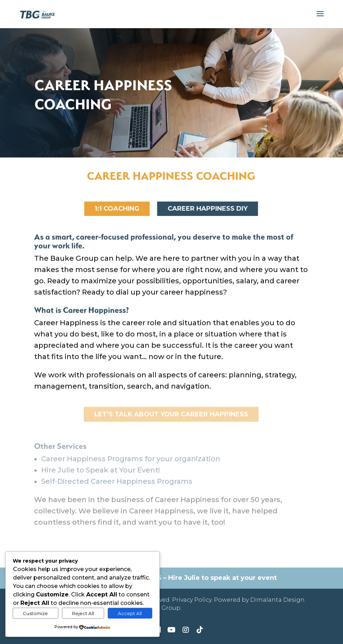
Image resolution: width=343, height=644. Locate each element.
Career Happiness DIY (207, 209)
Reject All (83, 613)
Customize (35, 613)
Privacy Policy (192, 600)
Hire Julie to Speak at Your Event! (101, 475)
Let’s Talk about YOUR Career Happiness (171, 415)
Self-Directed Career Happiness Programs (117, 486)
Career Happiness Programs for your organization (131, 463)
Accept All (130, 613)
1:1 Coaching (117, 209)
